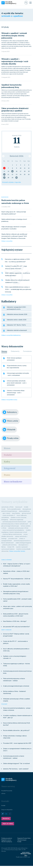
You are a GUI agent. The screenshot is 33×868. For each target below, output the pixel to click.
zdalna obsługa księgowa (23, 543)
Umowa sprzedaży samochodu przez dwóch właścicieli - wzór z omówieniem (17, 383)
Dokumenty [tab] (15, 351)
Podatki (8, 455)
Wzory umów (10, 421)
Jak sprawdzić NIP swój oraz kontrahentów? (16, 627)
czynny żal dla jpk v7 (9, 515)
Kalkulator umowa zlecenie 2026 (17, 314)
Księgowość (10, 468)
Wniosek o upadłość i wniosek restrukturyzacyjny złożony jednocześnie (14, 36)
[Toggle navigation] (30, 3)
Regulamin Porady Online (24, 838)
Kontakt (3, 806)
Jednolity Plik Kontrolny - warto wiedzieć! (16, 769)
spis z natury (6, 513)
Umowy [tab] (4, 351)
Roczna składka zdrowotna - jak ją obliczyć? (16, 730)
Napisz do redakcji (8, 824)
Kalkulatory (10, 412)
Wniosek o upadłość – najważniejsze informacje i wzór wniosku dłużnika (15, 61)
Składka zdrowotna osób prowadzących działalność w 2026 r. (17, 281)
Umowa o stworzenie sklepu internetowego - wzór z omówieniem (16, 393)
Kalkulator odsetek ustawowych (17, 330)
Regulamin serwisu (6, 840)
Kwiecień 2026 (17, 156)
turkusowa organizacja (16, 520)
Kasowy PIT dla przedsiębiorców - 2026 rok (17, 579)
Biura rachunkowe (13, 482)
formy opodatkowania (14, 509)
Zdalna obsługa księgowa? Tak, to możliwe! (16, 763)
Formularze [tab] (27, 351)
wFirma (3, 794)
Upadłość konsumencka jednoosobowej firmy (11, 86)
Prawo (7, 475)
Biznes (7, 448)
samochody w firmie (7, 507)
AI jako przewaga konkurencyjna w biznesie (16, 686)
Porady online (11, 438)
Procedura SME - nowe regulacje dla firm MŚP (17, 743)
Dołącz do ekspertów (7, 810)
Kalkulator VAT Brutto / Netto (16, 325)
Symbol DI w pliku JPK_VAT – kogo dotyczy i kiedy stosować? (16, 267)
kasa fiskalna (16, 513)
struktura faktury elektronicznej (12, 534)
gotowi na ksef (26, 513)
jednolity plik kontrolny (10, 545)
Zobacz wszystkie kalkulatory (11, 335)
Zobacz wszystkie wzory (9, 400)
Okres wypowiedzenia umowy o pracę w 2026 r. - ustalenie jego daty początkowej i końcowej (18, 289)
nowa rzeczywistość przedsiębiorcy (13, 530)
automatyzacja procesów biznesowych (14, 522)
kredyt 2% (11, 547)
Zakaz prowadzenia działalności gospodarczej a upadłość (15, 110)
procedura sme (13, 539)
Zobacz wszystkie (7, 241)
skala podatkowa (24, 511)
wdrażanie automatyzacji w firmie (18, 528)
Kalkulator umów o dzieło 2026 (17, 320)
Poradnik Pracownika (7, 791)
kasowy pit (19, 507)
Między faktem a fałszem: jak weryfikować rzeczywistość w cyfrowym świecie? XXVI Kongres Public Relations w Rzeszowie (14, 236)
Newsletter (6, 818)
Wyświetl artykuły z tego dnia (11, 182)
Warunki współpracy (7, 842)
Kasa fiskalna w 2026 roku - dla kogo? (15, 621)
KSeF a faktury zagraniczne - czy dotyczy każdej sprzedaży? (18, 274)
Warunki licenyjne (22, 840)
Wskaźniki (9, 430)
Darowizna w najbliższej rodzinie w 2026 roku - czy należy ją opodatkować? (17, 260)
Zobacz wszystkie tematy (17, 551)
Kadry (7, 462)
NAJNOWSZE (5, 197)
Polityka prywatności (7, 838)
